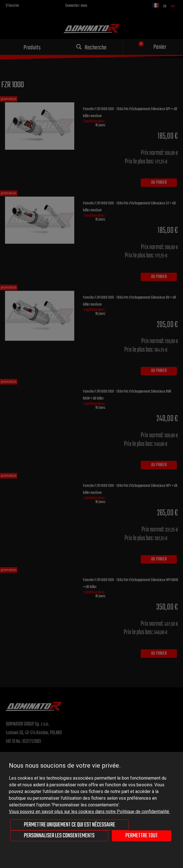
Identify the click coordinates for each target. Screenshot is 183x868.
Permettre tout (142, 836)
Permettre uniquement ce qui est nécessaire (70, 825)
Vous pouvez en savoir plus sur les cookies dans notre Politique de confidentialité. (89, 812)
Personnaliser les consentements (59, 836)
